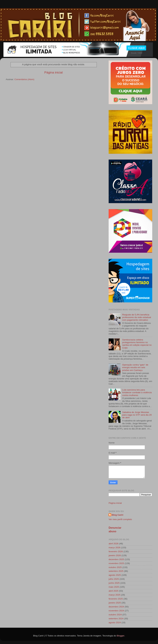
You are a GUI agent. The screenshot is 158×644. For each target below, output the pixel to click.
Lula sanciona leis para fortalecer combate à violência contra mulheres (137, 392)
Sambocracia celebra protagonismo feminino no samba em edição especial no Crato (137, 344)
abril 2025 (113, 591)
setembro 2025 (116, 571)
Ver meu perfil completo (120, 519)
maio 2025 (114, 587)
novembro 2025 (116, 563)
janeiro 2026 (115, 555)
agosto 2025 (115, 575)
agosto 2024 (115, 622)
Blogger (120, 636)
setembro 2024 (116, 619)
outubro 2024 (115, 615)
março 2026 (114, 548)
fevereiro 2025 (116, 599)
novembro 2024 (116, 611)
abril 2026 (113, 544)
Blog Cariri (118, 515)
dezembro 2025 (116, 559)
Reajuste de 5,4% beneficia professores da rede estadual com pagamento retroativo (137, 317)
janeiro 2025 (115, 603)
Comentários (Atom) (24, 79)
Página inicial (53, 72)
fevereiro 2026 (116, 551)
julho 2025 (114, 579)
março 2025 (114, 595)
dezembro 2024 (116, 607)
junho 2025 (114, 583)
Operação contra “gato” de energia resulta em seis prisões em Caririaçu (135, 367)
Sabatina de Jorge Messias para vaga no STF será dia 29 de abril (137, 415)
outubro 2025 (115, 567)
